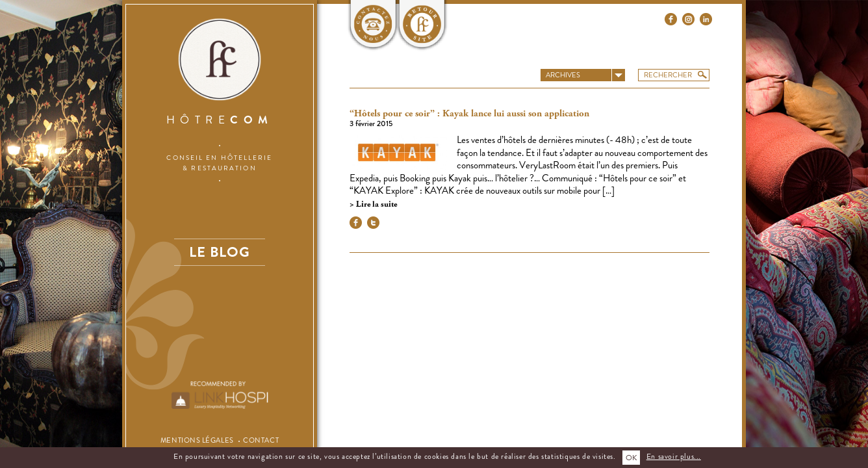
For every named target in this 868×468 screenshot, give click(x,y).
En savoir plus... (674, 456)
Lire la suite (376, 204)
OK (631, 458)
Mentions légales (197, 440)
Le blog (220, 252)
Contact (261, 440)
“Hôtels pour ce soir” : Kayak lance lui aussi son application (469, 114)
